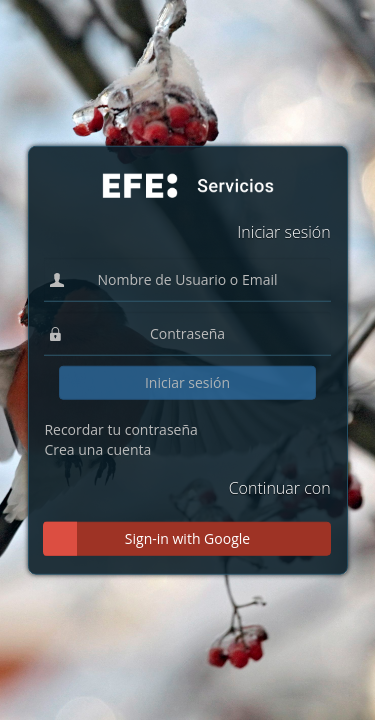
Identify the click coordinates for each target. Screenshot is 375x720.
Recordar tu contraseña (120, 429)
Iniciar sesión (187, 382)
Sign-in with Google (187, 537)
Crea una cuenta (97, 449)
